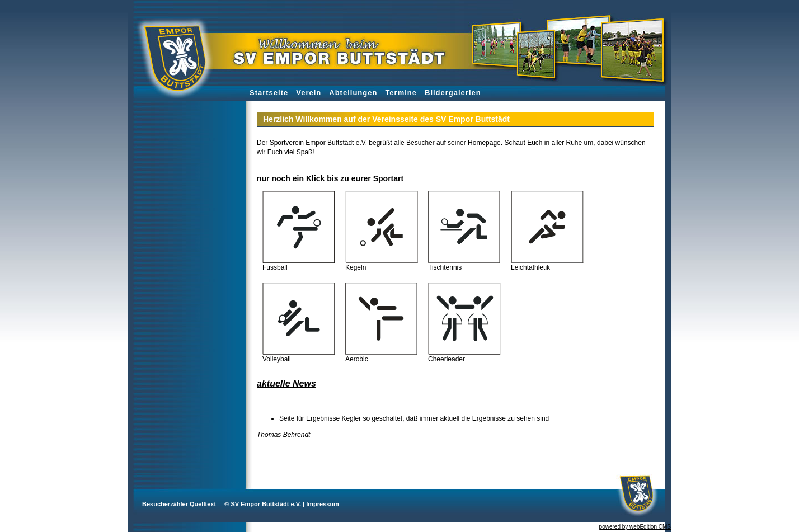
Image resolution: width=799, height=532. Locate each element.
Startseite (269, 93)
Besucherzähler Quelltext (179, 504)
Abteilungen (353, 93)
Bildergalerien (453, 93)
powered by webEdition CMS (635, 527)
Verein (309, 93)
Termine (401, 93)
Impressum (323, 504)
